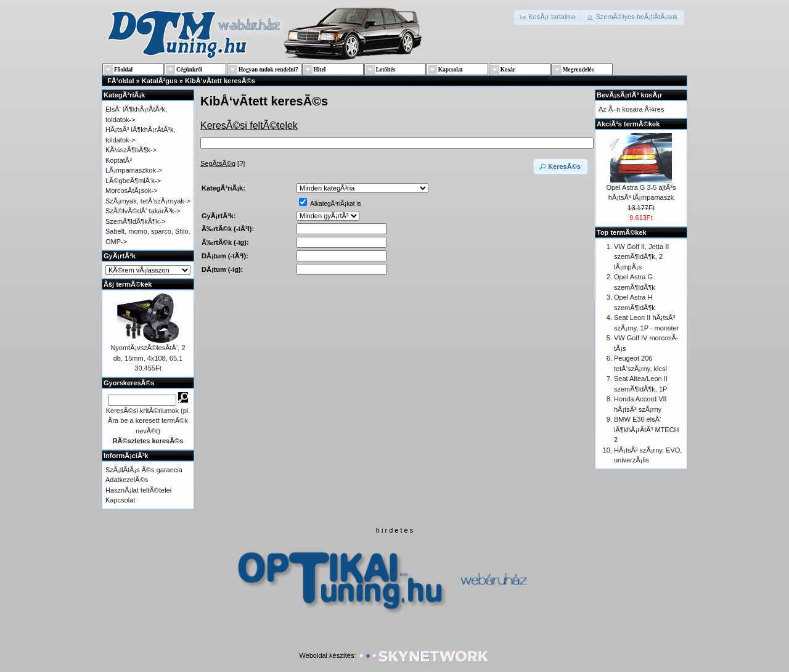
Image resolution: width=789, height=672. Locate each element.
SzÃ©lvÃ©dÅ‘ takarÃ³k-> (143, 211)
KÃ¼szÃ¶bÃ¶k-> (131, 150)
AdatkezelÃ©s (127, 480)
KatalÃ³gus (160, 81)
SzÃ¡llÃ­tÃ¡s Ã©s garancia (144, 470)
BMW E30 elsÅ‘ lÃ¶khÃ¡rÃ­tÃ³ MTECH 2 (647, 429)
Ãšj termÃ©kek (128, 284)
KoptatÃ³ (119, 160)
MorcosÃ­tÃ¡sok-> (132, 191)
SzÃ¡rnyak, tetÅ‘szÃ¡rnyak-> (148, 201)
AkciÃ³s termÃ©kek (628, 124)
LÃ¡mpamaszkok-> (134, 170)
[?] (223, 163)
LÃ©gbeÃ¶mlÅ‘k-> (133, 181)
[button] (548, 17)
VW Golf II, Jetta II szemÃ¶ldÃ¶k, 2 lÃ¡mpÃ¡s (641, 257)
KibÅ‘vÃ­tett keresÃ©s (220, 81)
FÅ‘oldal (121, 81)
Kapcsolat (120, 500)
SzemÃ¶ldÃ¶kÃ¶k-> (136, 221)
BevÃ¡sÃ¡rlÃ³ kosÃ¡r (629, 95)
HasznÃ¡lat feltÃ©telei (138, 490)
